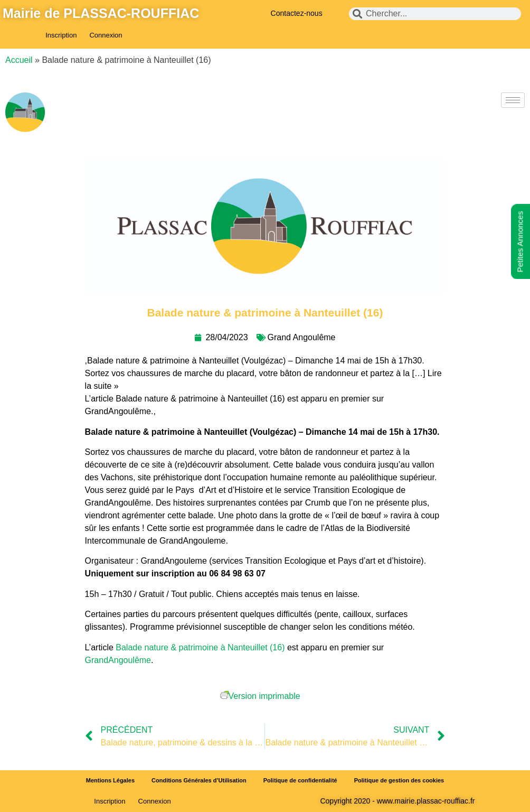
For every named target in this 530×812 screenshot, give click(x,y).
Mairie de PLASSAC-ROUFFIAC (101, 13)
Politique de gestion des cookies (399, 780)
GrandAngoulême (118, 660)
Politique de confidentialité (300, 780)
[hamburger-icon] (513, 100)
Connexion (106, 35)
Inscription (61, 35)
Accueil (19, 60)
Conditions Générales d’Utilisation (199, 780)
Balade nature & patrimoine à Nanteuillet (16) (200, 647)
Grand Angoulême (302, 337)
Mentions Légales (110, 780)
